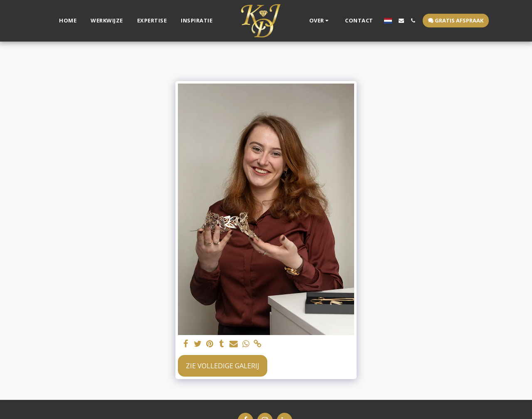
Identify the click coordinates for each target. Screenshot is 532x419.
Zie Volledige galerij (223, 366)
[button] (320, 21)
